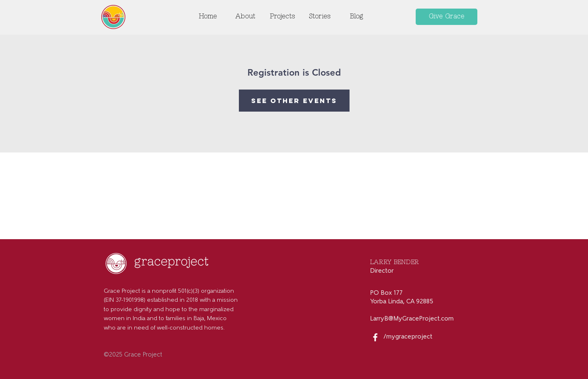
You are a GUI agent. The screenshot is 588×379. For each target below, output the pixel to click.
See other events (294, 101)
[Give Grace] (447, 17)
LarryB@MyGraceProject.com (412, 319)
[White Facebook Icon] (375, 337)
